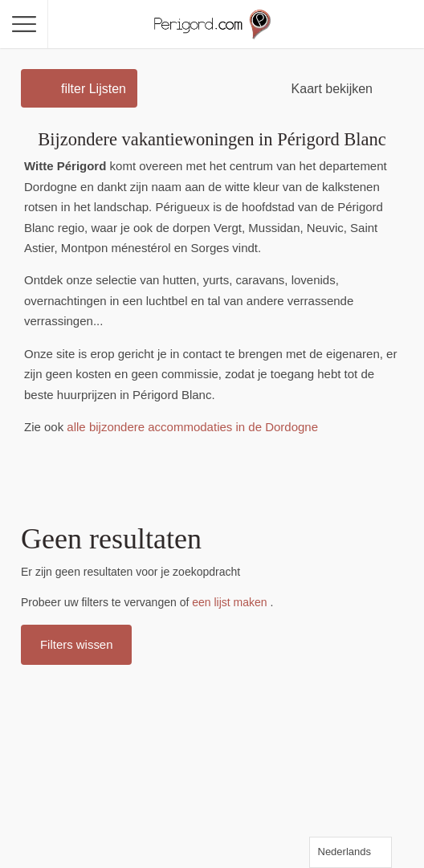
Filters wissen (76, 644)
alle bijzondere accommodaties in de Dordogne (192, 427)
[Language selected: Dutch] (351, 852)
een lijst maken (229, 602)
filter (94, 89)
